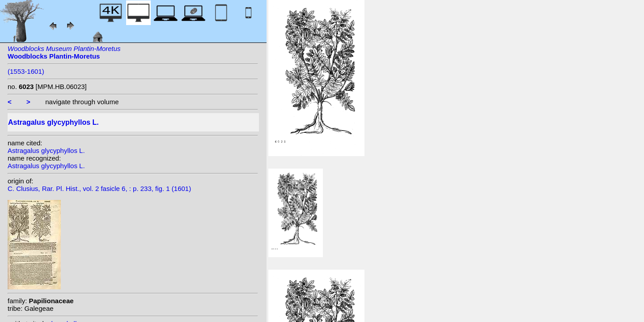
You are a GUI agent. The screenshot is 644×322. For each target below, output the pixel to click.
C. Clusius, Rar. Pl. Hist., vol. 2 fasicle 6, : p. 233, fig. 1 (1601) (99, 189)
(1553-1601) (26, 71)
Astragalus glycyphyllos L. (46, 150)
